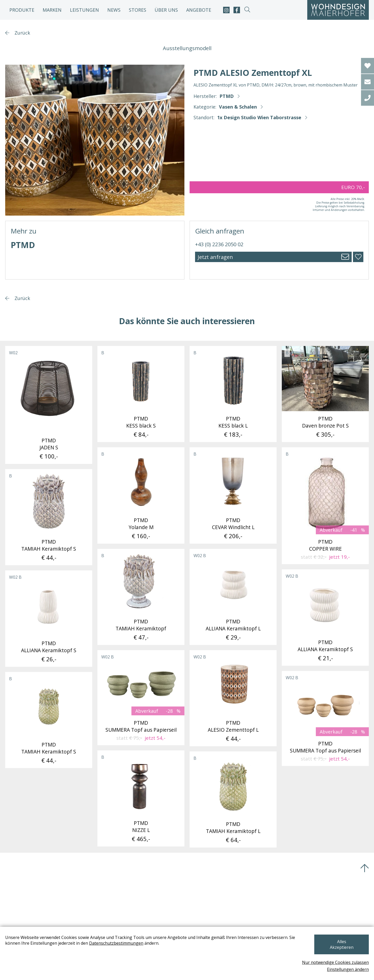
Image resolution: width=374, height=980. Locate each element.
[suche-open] (247, 10)
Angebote (199, 10)
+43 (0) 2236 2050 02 (219, 244)
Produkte (22, 10)
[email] (368, 82)
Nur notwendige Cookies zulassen (335, 962)
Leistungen (84, 10)
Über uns (166, 10)
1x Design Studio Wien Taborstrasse (259, 117)
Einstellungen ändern (348, 969)
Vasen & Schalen (238, 107)
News (114, 10)
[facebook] (237, 10)
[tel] (368, 98)
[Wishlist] (368, 66)
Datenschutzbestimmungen (116, 949)
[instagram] (226, 10)
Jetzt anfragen (215, 257)
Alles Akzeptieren (341, 947)
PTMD (227, 96)
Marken (52, 10)
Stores (138, 10)
